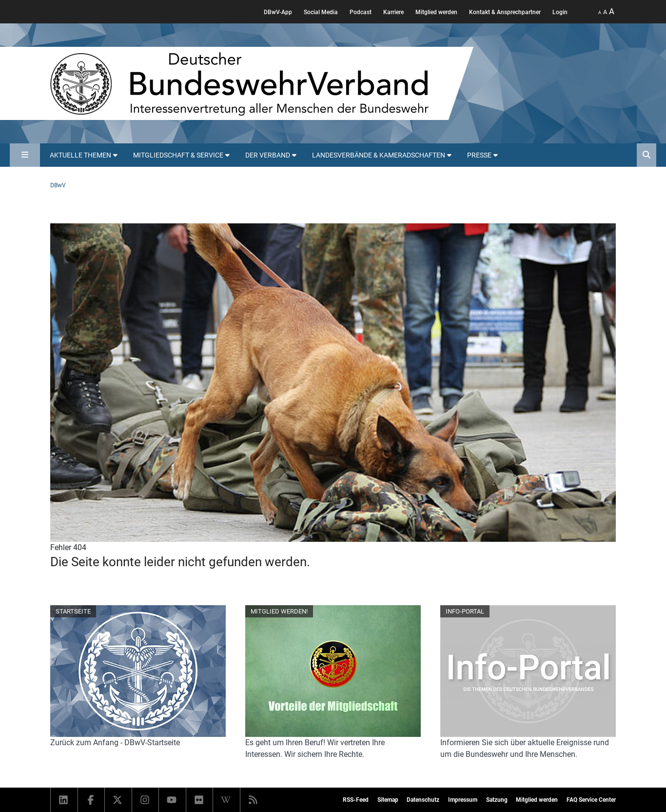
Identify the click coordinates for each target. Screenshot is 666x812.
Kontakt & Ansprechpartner (505, 12)
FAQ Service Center (591, 800)
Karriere (393, 12)
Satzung (497, 800)
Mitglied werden (436, 12)
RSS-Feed (356, 800)
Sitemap (388, 800)
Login (560, 12)
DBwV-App (278, 12)
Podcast (361, 12)
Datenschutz (423, 800)
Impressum (463, 800)
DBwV (58, 185)
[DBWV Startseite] (262, 83)
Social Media (321, 12)
